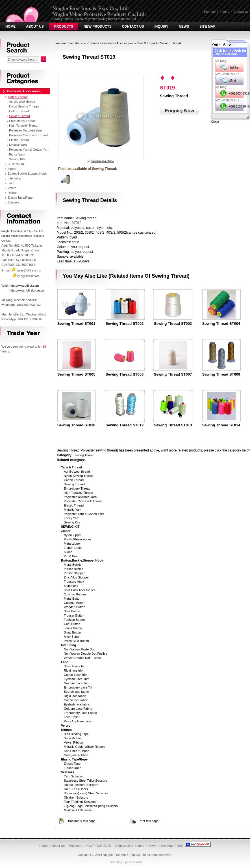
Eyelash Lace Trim (77, 679)
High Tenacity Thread (79, 493)
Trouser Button (74, 615)
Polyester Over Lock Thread (83, 501)
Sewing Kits (72, 522)
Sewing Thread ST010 (76, 425)
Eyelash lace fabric (77, 704)
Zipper (12, 169)
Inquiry (224, 12)
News (184, 27)
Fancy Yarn (72, 518)
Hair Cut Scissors (76, 789)
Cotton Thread (74, 480)
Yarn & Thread (147, 43)
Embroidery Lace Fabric (80, 713)
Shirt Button (72, 611)
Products (64, 27)
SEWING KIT (17, 164)
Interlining (14, 178)
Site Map (207, 27)
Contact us (241, 12)
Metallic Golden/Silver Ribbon (84, 747)
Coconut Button (75, 603)
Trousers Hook (74, 582)
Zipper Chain (73, 548)
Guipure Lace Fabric (78, 709)
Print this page (149, 821)
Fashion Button (74, 620)
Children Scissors (76, 797)
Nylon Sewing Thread (79, 476)
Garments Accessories (118, 43)
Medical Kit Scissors (78, 810)
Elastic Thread (74, 505)
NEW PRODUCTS (98, 27)
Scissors (14, 202)
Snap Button (72, 632)
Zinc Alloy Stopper (76, 577)
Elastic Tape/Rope (20, 198)
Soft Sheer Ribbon (77, 751)
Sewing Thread (171, 43)
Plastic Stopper (74, 573)
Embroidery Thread (77, 488)
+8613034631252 (236, 93)
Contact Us (133, 27)
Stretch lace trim (75, 666)
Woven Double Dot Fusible (82, 658)
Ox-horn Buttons (75, 594)
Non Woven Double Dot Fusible (86, 654)
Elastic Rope (73, 768)
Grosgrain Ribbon (76, 755)
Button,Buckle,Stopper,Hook (27, 174)
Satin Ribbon (73, 738)
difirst (232, 80)
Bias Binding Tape (76, 734)
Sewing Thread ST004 (221, 324)
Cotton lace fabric (76, 700)
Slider (68, 552)
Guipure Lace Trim (77, 683)
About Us (35, 27)
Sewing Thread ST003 (173, 324)
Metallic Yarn (73, 510)
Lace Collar (72, 717)
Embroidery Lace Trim (79, 687)
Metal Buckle (73, 565)
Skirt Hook (71, 586)
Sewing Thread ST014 (221, 425)
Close (215, 122)
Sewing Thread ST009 (221, 374)
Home (10, 27)
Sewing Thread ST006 (125, 374)
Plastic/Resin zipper (78, 539)
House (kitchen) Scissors (81, 785)
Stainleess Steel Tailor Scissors (85, 781)
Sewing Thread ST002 (125, 324)
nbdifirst (234, 67)
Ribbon (13, 193)
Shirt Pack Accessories (80, 590)
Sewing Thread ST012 (125, 425)
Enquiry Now (180, 111)
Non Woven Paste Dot (79, 649)
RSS (180, 846)
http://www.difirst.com (24, 286)
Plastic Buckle (73, 569)
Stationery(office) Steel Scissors (86, 793)
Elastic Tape (72, 764)
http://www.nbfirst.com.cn (27, 290)
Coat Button (72, 624)
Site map (209, 12)
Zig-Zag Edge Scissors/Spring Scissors (91, 806)
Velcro (12, 188)
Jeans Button (73, 628)
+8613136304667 (236, 106)
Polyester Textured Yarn (80, 497)
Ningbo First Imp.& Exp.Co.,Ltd (124, 855)
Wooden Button (75, 607)
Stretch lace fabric (76, 692)
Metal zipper (72, 543)
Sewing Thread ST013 (173, 425)
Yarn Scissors (73, 776)
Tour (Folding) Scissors (80, 802)
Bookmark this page (82, 821)
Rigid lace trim (74, 670)
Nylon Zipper (73, 535)
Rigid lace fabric (75, 696)
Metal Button (73, 599)
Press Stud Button (76, 641)
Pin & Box (71, 556)
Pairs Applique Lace (78, 721)
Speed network (133, 862)
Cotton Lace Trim (76, 675)
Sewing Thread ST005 (76, 374)
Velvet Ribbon (73, 742)
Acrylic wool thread (77, 472)
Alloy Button (72, 637)
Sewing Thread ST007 (173, 374)
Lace (11, 183)
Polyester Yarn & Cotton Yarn (84, 514)
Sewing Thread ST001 (76, 324)
